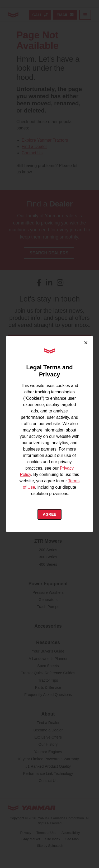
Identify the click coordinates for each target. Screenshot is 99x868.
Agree (49, 514)
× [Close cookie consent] (86, 343)
